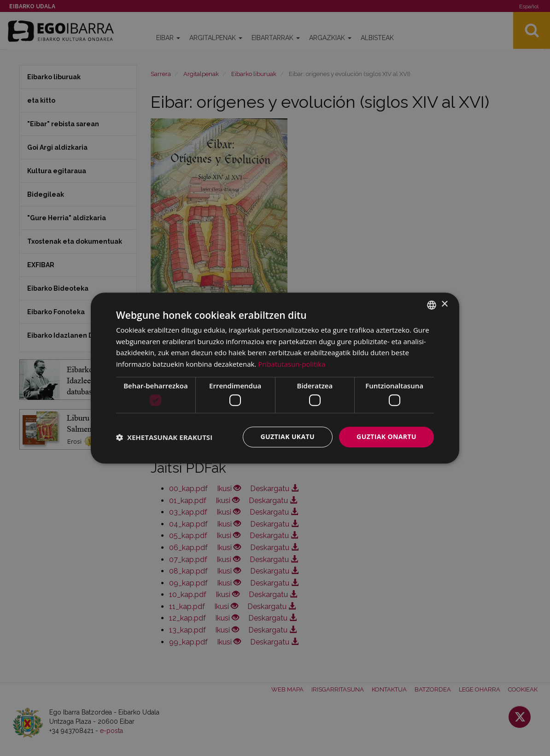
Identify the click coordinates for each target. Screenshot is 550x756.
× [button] (444, 304)
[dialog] (275, 378)
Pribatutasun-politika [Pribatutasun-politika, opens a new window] (292, 364)
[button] (164, 437)
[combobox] (432, 305)
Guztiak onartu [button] (386, 437)
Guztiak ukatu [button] (288, 437)
